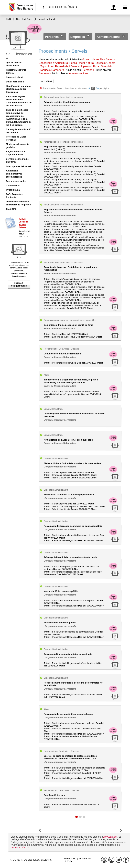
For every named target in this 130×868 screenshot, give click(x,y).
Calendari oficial (14, 77)
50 (97, 88)
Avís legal (85, 858)
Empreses (78, 37)
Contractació (13, 185)
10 (89, 88)
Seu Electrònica (19, 54)
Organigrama (13, 190)
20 (93, 89)
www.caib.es (110, 837)
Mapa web (70, 858)
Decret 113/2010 (20, 848)
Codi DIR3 (11, 209)
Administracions (108, 37)
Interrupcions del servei (18, 166)
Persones (52, 37)
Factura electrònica (16, 181)
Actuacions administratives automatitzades (14, 174)
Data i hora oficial (15, 82)
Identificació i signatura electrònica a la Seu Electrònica (18, 89)
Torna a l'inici (46, 81)
